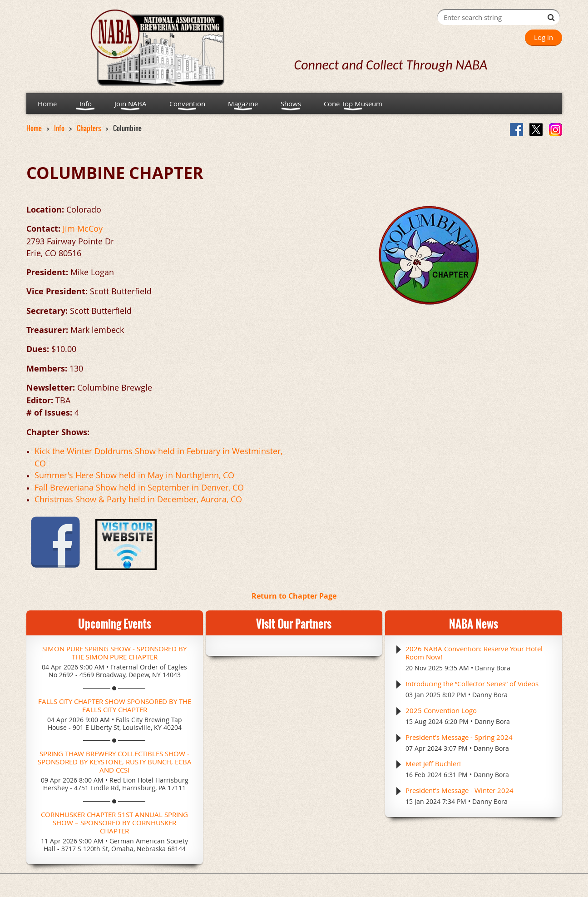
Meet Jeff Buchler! (433, 763)
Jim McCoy (83, 228)
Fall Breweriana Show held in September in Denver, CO (139, 487)
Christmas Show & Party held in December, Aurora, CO (138, 499)
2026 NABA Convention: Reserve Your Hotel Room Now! (474, 653)
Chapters (89, 128)
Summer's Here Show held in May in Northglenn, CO (134, 475)
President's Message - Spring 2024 (459, 737)
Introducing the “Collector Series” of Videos (472, 684)
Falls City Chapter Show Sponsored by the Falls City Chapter (115, 705)
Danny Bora (493, 668)
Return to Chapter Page (294, 596)
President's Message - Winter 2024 (460, 790)
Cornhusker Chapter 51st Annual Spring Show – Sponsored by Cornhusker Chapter (114, 823)
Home (34, 128)
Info (59, 128)
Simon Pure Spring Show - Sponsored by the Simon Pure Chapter (114, 653)
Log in (544, 37)
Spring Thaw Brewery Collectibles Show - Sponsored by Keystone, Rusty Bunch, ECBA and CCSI (115, 762)
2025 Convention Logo (441, 710)
